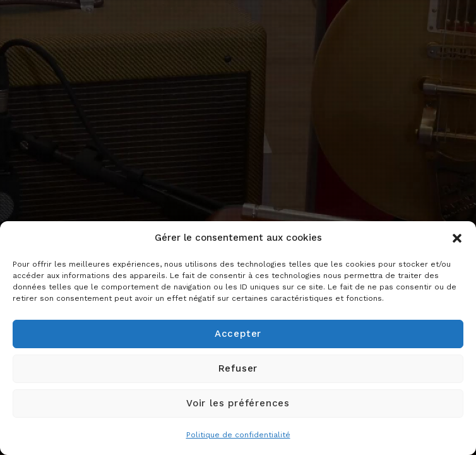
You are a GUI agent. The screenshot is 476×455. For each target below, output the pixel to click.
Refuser (238, 368)
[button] (457, 238)
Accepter (238, 334)
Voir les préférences (238, 403)
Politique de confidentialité (238, 435)
